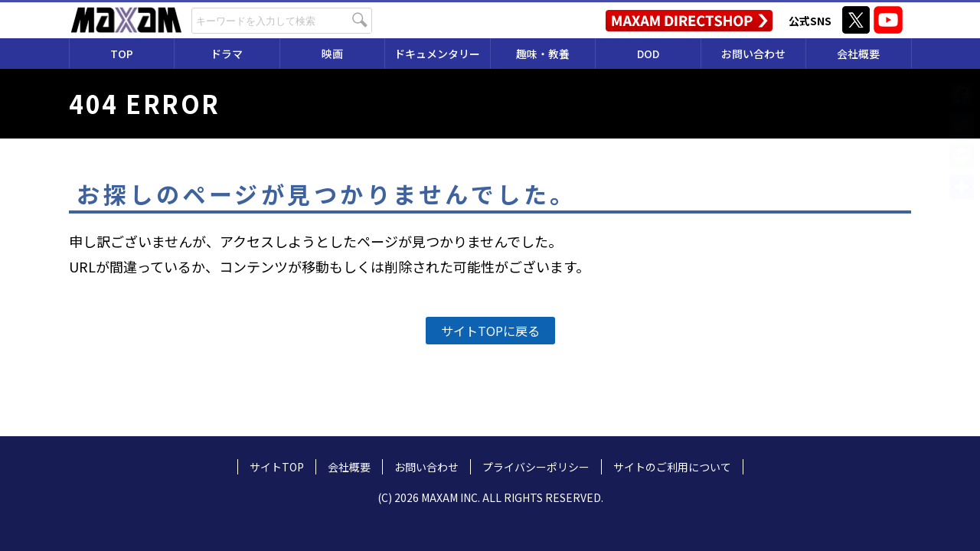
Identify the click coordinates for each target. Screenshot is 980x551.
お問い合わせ (753, 54)
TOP (122, 54)
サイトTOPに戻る (490, 331)
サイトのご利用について (672, 467)
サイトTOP (277, 467)
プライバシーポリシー (536, 467)
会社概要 (858, 54)
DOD (648, 54)
